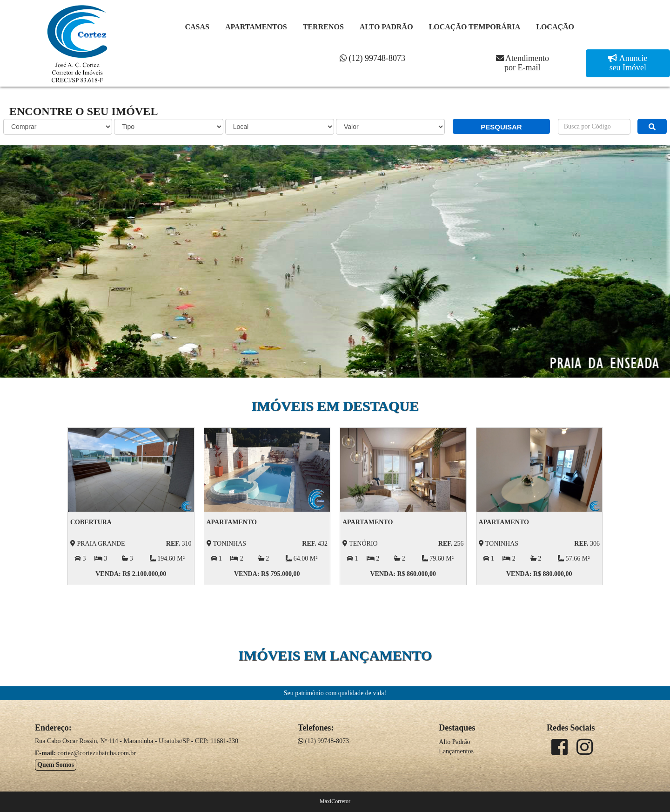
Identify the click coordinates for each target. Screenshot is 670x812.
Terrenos (323, 27)
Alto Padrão (386, 27)
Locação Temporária (475, 27)
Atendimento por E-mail (523, 63)
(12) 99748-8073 (372, 58)
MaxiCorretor (335, 801)
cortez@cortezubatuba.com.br (97, 753)
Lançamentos (456, 751)
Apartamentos (256, 27)
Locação (555, 27)
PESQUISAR (501, 127)
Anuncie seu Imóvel (629, 63)
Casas (197, 27)
